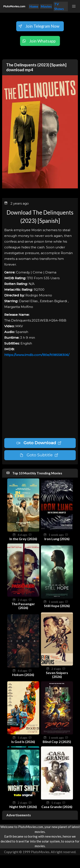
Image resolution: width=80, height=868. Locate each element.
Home (34, 6)
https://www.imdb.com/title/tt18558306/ (37, 355)
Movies (46, 6)
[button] (74, 6)
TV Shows (59, 6)
